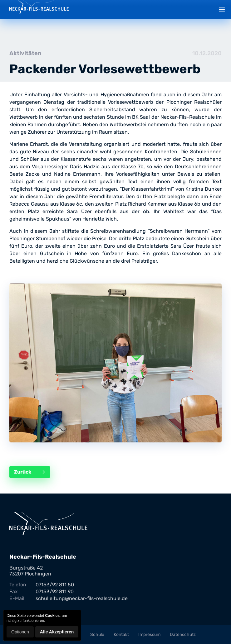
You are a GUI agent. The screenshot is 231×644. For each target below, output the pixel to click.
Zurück (32, 472)
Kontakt (121, 634)
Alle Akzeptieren (57, 632)
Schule (97, 634)
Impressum (149, 634)
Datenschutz (183, 634)
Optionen (20, 632)
